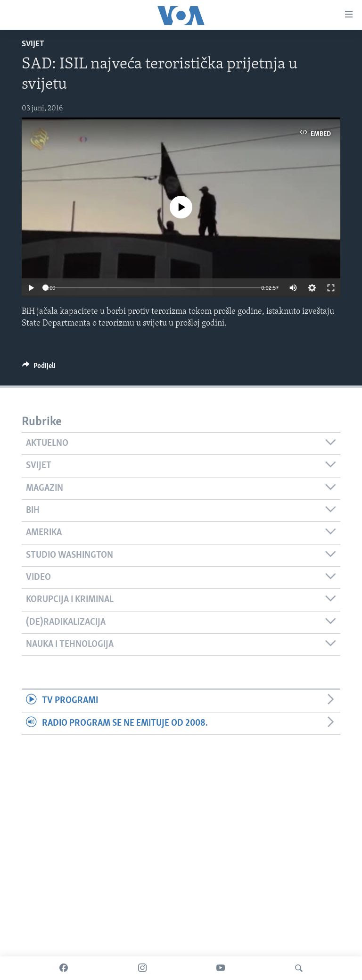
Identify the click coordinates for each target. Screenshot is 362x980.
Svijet (33, 44)
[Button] (39, 368)
